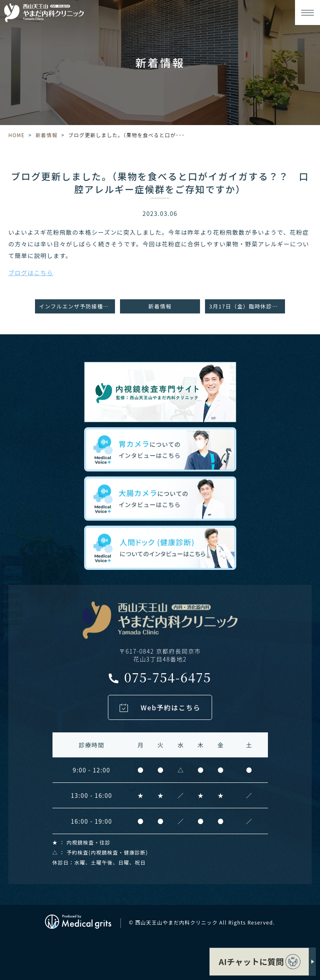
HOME (16, 135)
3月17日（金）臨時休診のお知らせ (247, 306)
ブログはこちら (31, 273)
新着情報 (46, 135)
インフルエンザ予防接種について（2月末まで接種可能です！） (77, 306)
